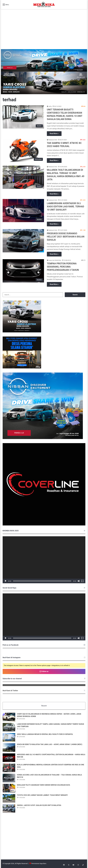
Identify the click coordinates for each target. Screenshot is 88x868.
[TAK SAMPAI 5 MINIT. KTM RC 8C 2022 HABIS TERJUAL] (23, 150)
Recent (44, 706)
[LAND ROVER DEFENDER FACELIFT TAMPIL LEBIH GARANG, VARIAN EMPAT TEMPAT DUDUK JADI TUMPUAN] (9, 728)
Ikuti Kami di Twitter (10, 691)
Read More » (54, 134)
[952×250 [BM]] (44, 60)
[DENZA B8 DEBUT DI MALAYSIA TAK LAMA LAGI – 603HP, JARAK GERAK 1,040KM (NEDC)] (9, 748)
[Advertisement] (44, 32)
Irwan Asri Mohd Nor (55, 260)
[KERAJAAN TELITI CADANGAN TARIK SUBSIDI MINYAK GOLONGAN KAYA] (9, 788)
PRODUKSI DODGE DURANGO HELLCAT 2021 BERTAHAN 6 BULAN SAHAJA (66, 237)
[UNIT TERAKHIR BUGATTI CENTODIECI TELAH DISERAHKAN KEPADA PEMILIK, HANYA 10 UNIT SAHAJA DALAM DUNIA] (23, 117)
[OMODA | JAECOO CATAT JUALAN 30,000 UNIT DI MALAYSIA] (9, 809)
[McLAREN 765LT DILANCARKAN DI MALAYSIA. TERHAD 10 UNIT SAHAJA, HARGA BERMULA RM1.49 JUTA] (23, 177)
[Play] (6, 581)
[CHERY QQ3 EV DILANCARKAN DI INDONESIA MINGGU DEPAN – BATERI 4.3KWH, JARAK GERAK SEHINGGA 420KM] (9, 717)
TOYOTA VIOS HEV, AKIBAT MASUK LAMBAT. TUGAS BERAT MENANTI (42, 795)
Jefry (50, 106)
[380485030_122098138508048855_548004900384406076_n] (44, 525)
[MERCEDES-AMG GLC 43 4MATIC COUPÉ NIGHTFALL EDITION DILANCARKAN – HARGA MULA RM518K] (9, 758)
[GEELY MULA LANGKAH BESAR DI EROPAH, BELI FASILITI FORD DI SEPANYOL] (9, 738)
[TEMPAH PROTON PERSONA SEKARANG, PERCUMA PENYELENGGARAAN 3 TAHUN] (23, 271)
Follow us (44, 671)
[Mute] (79, 581)
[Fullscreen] (82, 581)
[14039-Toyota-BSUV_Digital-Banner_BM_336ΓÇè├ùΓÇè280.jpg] (22, 332)
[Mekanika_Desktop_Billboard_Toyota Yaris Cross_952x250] (44, 83)
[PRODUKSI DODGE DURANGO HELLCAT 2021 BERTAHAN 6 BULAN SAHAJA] (23, 241)
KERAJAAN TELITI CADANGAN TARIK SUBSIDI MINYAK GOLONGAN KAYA (44, 785)
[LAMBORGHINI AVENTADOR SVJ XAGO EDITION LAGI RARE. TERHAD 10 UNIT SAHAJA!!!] (23, 211)
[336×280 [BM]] (43, 439)
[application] (44, 560)
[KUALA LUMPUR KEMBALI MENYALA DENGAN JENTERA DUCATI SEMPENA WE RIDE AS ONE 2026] (9, 768)
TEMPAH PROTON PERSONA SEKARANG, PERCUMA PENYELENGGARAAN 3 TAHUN (63, 267)
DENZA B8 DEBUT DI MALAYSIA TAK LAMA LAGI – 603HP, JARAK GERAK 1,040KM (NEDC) (50, 745)
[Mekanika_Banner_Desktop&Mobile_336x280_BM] (22, 368)
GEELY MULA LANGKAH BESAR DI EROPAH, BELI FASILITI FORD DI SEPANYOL (45, 735)
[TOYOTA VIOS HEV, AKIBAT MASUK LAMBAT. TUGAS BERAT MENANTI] (9, 799)
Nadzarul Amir (53, 140)
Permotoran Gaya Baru (39, 864)
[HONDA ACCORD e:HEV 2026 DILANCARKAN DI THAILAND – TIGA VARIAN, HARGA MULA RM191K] (9, 778)
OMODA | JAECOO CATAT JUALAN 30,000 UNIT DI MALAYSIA (39, 806)
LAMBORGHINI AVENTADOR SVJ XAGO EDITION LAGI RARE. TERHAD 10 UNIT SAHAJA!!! (65, 207)
